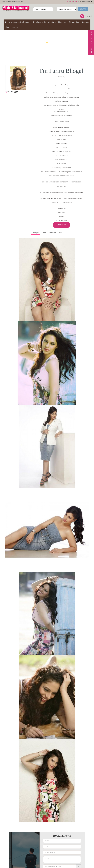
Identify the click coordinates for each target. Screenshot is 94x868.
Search (83, 9)
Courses (85, 22)
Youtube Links (55, 232)
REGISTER (91, 42)
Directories (74, 22)
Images (35, 232)
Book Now (62, 225)
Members (62, 22)
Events (15, 27)
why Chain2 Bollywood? (20, 22)
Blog (7, 27)
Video (44, 232)
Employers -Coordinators (44, 22)
